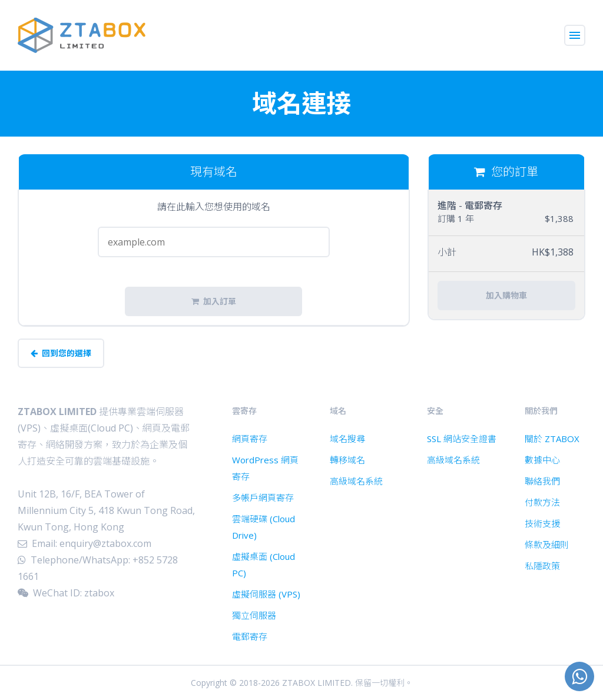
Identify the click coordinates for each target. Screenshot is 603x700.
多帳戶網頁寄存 (263, 497)
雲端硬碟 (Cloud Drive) (264, 527)
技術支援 (542, 523)
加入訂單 (214, 301)
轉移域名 (347, 460)
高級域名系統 (356, 481)
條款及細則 (547, 545)
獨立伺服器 (254, 615)
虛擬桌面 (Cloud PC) (264, 565)
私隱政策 (542, 566)
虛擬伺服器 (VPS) (266, 594)
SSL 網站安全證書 (462, 439)
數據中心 (542, 460)
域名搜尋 (347, 439)
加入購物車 (506, 296)
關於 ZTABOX (552, 439)
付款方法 (542, 502)
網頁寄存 (250, 439)
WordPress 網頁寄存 (265, 468)
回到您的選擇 (61, 353)
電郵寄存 (250, 636)
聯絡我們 (542, 481)
